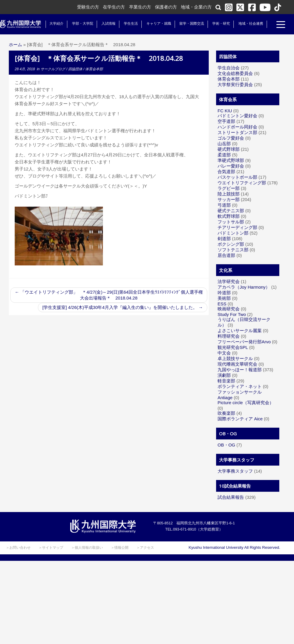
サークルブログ (53, 69)
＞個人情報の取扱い (87, 548)
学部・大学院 (82, 24)
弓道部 (224, 205)
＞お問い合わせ (18, 548)
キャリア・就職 (158, 24)
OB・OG (226, 445)
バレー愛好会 (231, 166)
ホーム (15, 45)
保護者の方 (166, 7)
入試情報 (108, 24)
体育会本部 (94, 69)
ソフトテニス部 (233, 250)
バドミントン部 (233, 233)
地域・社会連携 (250, 24)
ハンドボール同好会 (237, 127)
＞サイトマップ (51, 548)
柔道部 (224, 155)
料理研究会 (229, 336)
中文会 (224, 353)
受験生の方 (88, 7)
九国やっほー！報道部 (240, 370)
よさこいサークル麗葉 (240, 331)
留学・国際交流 (192, 24)
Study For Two (232, 314)
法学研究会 (229, 281)
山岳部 (224, 144)
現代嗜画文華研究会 (237, 364)
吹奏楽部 (226, 413)
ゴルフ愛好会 (231, 138)
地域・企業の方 (196, 7)
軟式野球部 (229, 216)
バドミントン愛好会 (237, 116)
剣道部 (224, 239)
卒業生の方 (140, 7)
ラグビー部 (229, 188)
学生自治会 (229, 68)
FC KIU (225, 111)
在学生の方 (114, 7)
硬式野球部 (229, 149)
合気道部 (226, 172)
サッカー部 (229, 199)
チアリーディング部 (237, 227)
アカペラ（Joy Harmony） (244, 287)
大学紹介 (56, 24)
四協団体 (76, 69)
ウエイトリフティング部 (242, 183)
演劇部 (224, 375)
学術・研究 (221, 24)
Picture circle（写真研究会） (246, 403)
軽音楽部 (226, 381)
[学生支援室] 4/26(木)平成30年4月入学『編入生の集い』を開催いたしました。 (123, 307)
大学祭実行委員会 (235, 85)
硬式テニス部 (231, 211)
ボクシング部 (231, 244)
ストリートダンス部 (237, 132)
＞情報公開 (120, 548)
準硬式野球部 (231, 160)
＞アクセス (145, 548)
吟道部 (224, 293)
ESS (222, 304)
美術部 (224, 298)
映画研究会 (229, 309)
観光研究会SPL (233, 347)
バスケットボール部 (237, 177)
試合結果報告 (231, 497)
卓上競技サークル (235, 358)
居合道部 (226, 255)
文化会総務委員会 (235, 73)
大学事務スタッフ (235, 471)
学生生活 (131, 24)
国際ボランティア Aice (240, 419)
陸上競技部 (229, 194)
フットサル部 (231, 222)
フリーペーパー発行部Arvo (244, 342)
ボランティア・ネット (240, 386)
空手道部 (226, 121)
